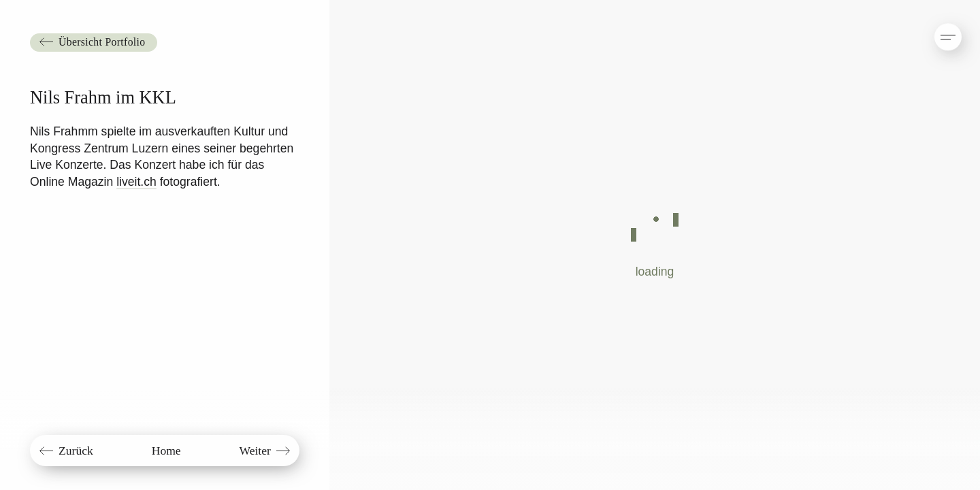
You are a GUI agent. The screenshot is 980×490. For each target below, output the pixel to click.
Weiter (255, 451)
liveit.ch (136, 182)
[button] (936, 31)
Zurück (76, 451)
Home (166, 451)
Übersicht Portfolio (102, 42)
